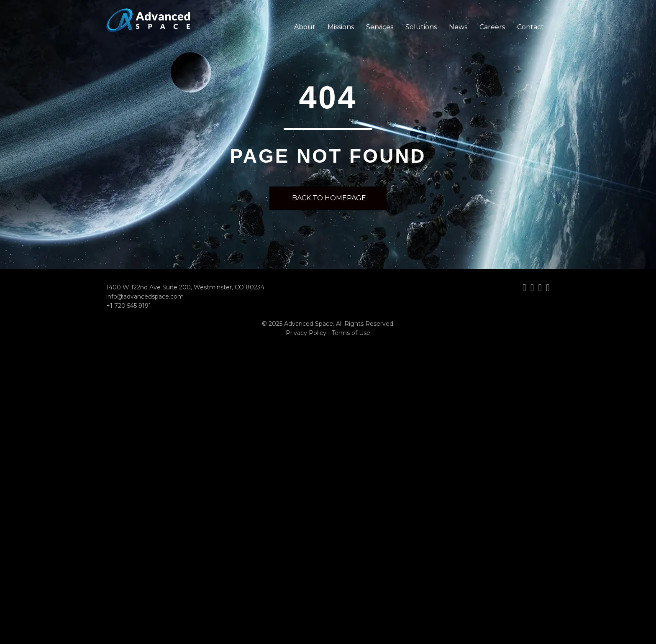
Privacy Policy (306, 333)
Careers (492, 27)
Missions (341, 27)
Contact (530, 27)
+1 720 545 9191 (129, 306)
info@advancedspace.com (145, 296)
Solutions (421, 27)
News (458, 27)
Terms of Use (351, 333)
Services (380, 27)
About (305, 27)
